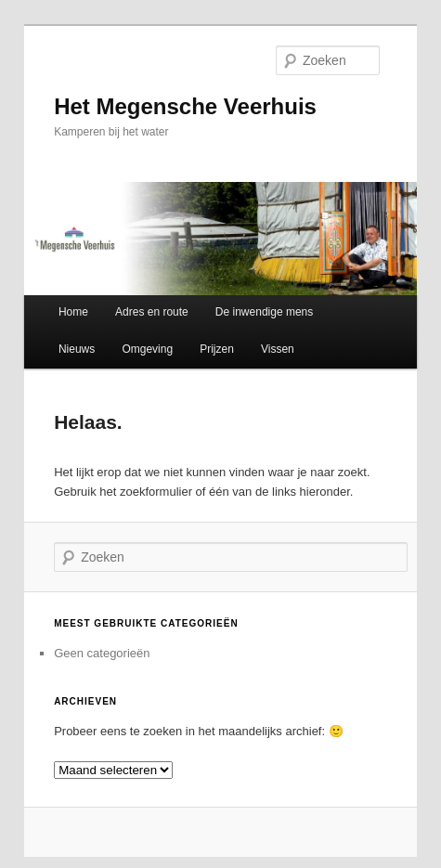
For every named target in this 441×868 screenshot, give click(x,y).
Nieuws (77, 349)
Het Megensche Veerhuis (185, 106)
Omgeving (147, 349)
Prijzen (217, 349)
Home (73, 312)
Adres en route (152, 312)
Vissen (278, 349)
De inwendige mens (264, 312)
